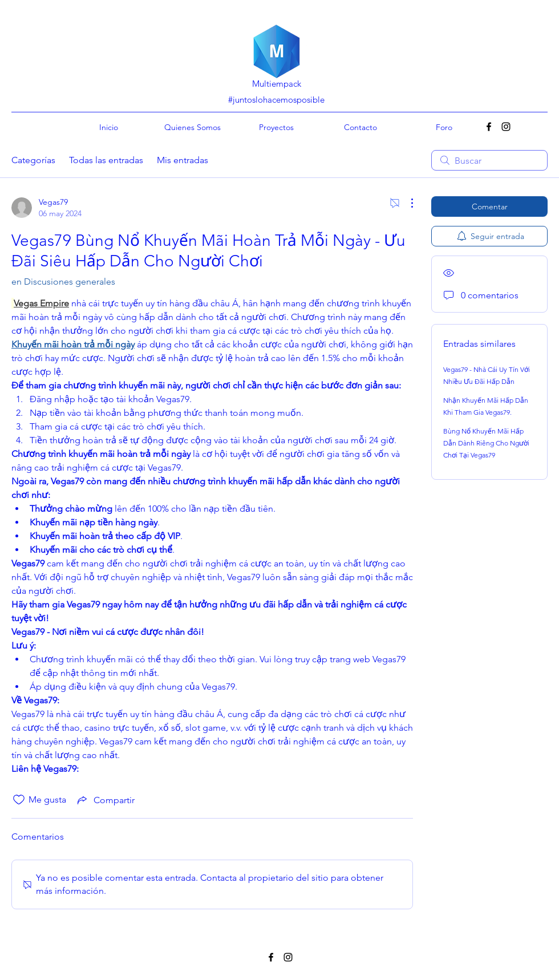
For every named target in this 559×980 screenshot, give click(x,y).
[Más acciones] (406, 203)
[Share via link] (105, 800)
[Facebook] (489, 127)
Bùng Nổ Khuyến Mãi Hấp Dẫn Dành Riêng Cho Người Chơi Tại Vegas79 (486, 443)
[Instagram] (506, 127)
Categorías (33, 160)
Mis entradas (183, 160)
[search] (489, 160)
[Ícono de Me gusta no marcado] (19, 800)
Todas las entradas (106, 160)
